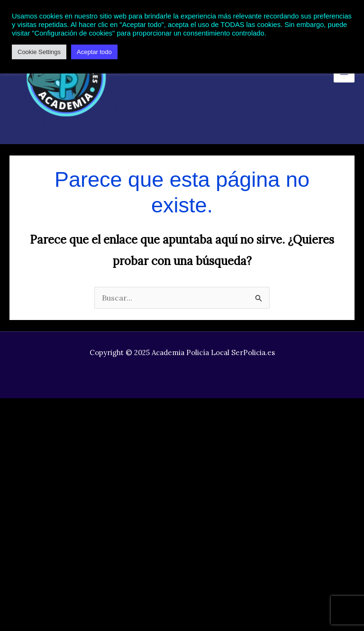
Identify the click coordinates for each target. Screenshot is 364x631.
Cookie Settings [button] (39, 52)
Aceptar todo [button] (94, 52)
